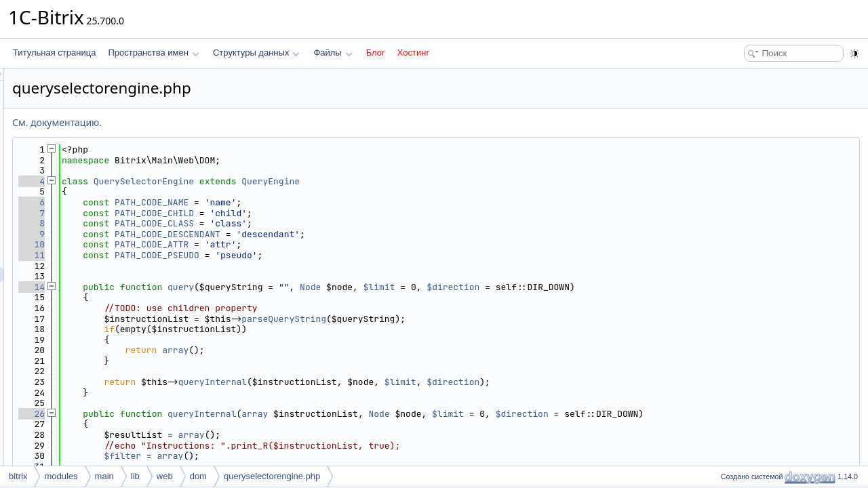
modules (61, 476)
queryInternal (382, 382)
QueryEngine (440, 181)
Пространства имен (153, 53)
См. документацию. (226, 122)
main (104, 476)
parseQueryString (453, 319)
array (345, 350)
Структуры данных (256, 53)
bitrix (18, 476)
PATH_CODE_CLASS (324, 223)
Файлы (333, 53)
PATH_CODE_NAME (321, 202)
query (350, 287)
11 (201, 255)
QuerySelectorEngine (313, 181)
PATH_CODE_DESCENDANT (337, 234)
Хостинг (413, 53)
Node (480, 287)
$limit (549, 287)
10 (201, 244)
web (165, 476)
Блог (376, 53)
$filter (292, 456)
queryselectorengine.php (272, 476)
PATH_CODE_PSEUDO (327, 255)
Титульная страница (54, 53)
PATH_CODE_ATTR (321, 244)
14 (201, 287)
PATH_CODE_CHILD (324, 213)
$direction (623, 287)
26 (201, 414)
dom (198, 476)
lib (135, 476)
